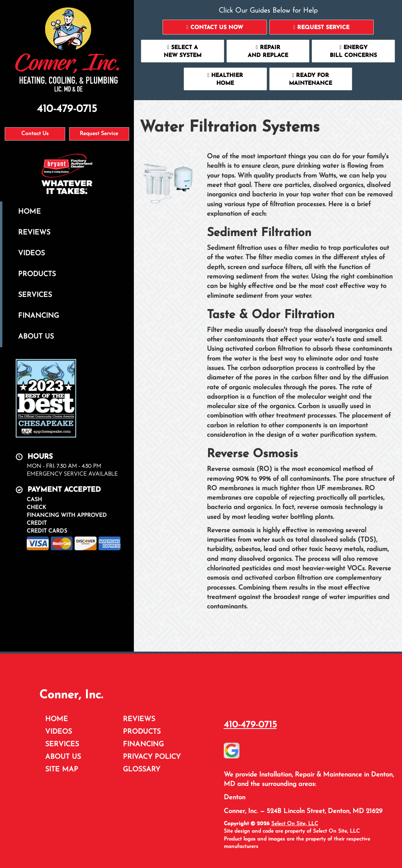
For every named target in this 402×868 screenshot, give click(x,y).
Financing (38, 316)
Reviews (34, 233)
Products (37, 274)
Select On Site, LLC (295, 824)
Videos (31, 254)
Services (35, 295)
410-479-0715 (250, 725)
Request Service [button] (99, 134)
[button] (215, 27)
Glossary (142, 770)
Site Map (62, 770)
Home (29, 212)
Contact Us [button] (35, 134)
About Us (36, 337)
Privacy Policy (152, 757)
